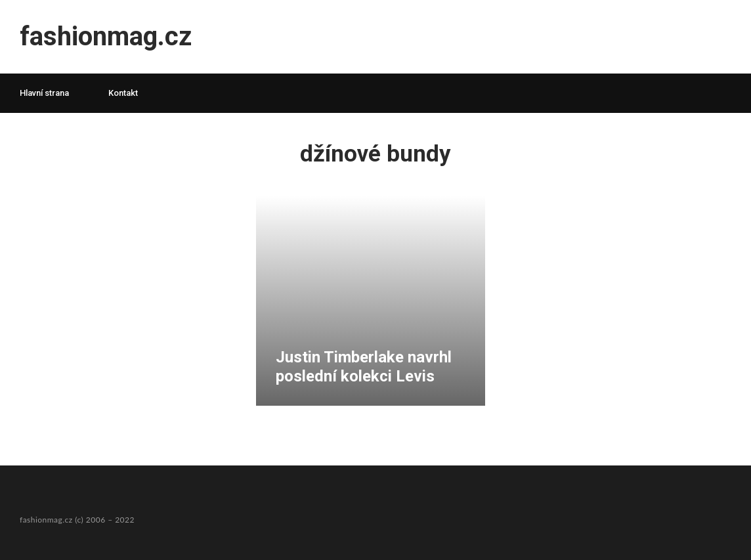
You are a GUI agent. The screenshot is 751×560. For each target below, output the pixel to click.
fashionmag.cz (106, 36)
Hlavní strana (44, 93)
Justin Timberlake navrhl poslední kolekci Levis (364, 367)
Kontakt (123, 93)
